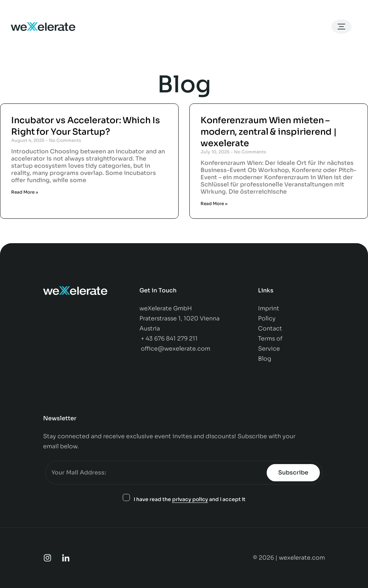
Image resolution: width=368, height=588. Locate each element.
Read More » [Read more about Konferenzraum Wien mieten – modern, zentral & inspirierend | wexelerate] (214, 203)
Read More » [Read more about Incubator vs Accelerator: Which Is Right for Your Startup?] (25, 192)
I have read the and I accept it (190, 499)
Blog (265, 359)
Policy (268, 318)
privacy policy (190, 499)
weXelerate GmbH (166, 308)
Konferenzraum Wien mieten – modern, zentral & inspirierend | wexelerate (269, 132)
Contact (271, 328)
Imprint (269, 308)
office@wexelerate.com (176, 349)
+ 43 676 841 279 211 (169, 339)
